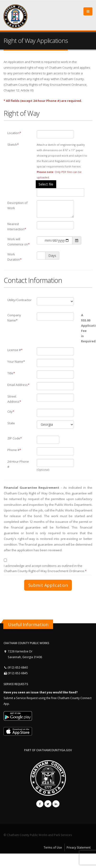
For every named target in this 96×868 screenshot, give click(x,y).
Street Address (14, 399)
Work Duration (14, 257)
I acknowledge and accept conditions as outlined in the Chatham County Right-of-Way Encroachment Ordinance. (45, 568)
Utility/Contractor (19, 300)
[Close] (88, 11)
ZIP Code (15, 438)
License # (15, 350)
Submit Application (48, 585)
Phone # (14, 450)
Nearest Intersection (17, 226)
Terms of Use (53, 847)
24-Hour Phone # (18, 464)
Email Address (18, 385)
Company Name (14, 318)
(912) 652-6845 (16, 673)
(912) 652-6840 (16, 667)
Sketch (13, 145)
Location (14, 133)
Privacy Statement (79, 847)
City (11, 411)
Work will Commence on (18, 242)
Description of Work (17, 205)
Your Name (16, 362)
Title (11, 373)
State (11, 423)
